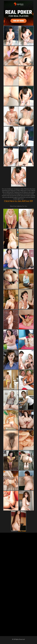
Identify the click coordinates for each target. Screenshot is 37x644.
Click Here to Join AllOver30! (18, 201)
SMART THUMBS (22, 531)
